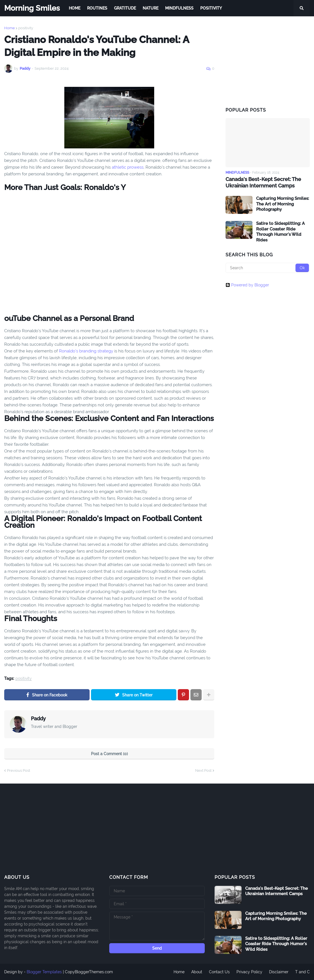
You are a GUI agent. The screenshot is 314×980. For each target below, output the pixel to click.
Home (10, 28)
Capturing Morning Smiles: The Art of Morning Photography (283, 204)
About (197, 972)
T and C (302, 972)
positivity (26, 28)
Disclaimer (279, 972)
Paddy (38, 718)
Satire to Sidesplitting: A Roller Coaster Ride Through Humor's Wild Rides (280, 232)
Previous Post (19, 770)
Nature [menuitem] (151, 8)
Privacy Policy (249, 972)
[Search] (268, 268)
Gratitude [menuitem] (125, 8)
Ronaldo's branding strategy (86, 351)
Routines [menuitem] (97, 8)
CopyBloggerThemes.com (89, 972)
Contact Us (219, 972)
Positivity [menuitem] (211, 8)
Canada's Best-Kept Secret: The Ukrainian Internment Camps (263, 182)
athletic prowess (128, 167)
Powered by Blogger (247, 285)
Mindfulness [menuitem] (179, 8)
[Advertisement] (268, 61)
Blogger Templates (44, 972)
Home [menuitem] (75, 8)
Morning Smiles (32, 8)
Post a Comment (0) (109, 754)
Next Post (203, 770)
